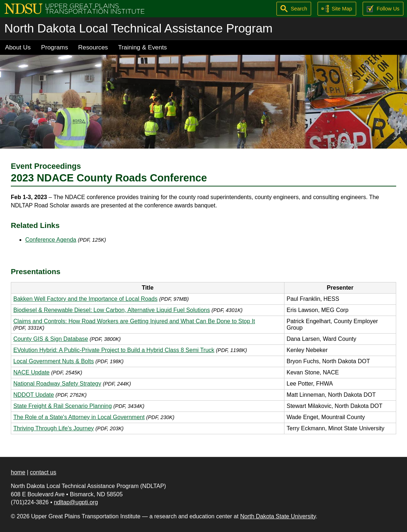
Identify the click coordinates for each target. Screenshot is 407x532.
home (18, 472)
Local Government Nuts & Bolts (54, 361)
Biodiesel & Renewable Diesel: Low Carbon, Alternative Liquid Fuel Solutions (112, 310)
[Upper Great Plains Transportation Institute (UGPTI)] (74, 8)
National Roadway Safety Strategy (57, 384)
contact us (43, 472)
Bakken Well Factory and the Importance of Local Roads (85, 299)
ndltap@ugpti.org (76, 502)
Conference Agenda (51, 240)
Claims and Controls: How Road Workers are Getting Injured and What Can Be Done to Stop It (134, 321)
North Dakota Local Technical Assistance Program (138, 28)
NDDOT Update (34, 395)
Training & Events (142, 47)
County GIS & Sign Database (51, 339)
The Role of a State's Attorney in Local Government (79, 417)
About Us (18, 47)
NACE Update (32, 372)
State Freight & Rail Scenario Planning (63, 406)
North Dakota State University (278, 516)
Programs (55, 47)
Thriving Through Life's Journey (54, 428)
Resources (93, 47)
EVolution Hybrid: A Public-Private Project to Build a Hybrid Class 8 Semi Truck (114, 350)
